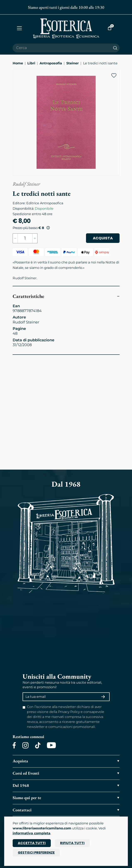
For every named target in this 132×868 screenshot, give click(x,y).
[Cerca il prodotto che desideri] (62, 48)
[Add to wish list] (114, 75)
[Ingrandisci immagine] (15, 71)
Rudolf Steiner (26, 184)
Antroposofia (51, 63)
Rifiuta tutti (72, 843)
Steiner (73, 63)
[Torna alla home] (66, 28)
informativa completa (31, 833)
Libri (31, 63)
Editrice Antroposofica (45, 203)
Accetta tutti (32, 843)
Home (18, 63)
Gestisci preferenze (36, 853)
